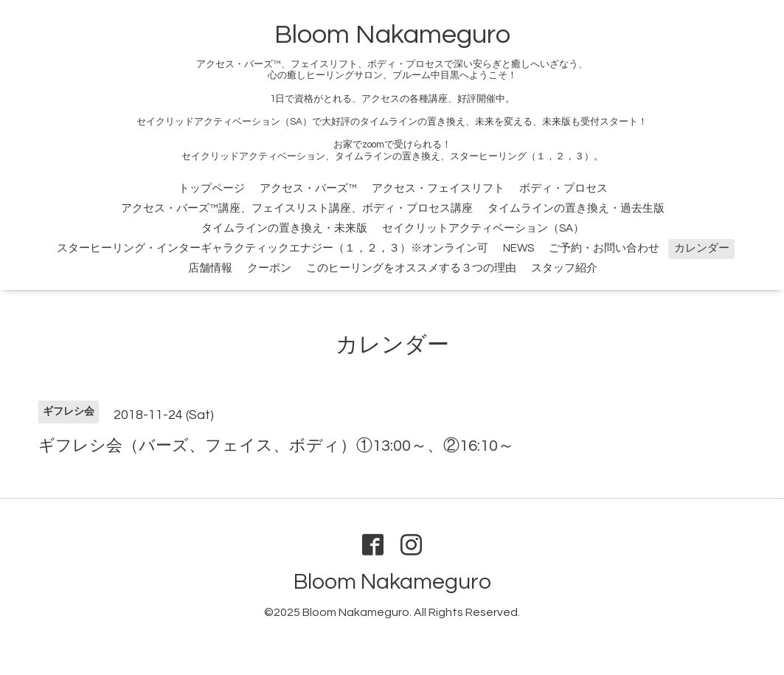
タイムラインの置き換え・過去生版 (576, 208)
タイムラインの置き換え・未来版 (284, 228)
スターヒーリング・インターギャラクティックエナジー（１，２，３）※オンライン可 (273, 248)
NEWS (518, 248)
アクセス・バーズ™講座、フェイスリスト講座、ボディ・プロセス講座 (297, 208)
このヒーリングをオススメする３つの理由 (411, 268)
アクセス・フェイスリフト (438, 188)
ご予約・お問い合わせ (604, 248)
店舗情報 (210, 268)
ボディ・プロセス (563, 188)
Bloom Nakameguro (392, 35)
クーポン (269, 268)
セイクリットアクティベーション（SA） (483, 228)
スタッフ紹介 (564, 268)
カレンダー (702, 248)
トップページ (212, 188)
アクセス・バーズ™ (308, 188)
